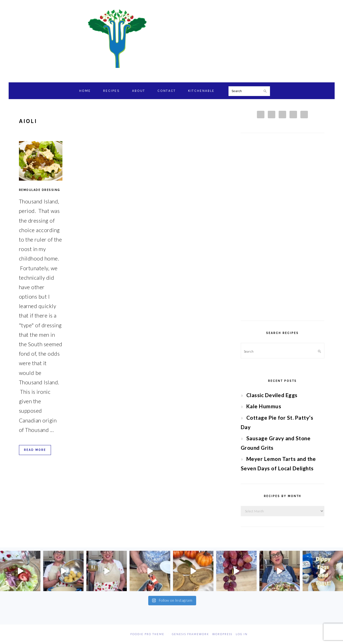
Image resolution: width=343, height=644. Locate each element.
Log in (242, 634)
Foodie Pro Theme (147, 634)
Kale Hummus (264, 406)
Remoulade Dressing (40, 190)
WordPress (222, 634)
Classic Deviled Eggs (272, 395)
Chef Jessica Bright (172, 39)
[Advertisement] (283, 227)
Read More (35, 450)
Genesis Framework (190, 634)
